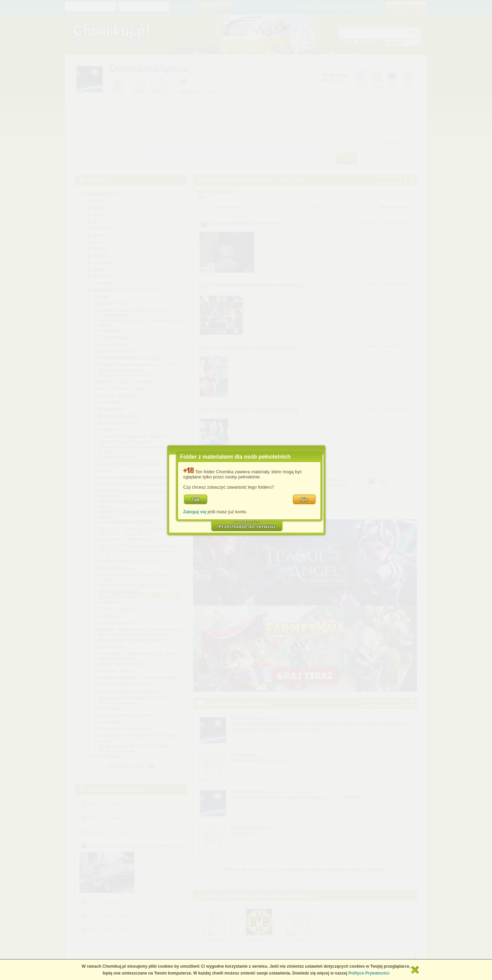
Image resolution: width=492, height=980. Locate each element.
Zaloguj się (195, 512)
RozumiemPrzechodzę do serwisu (247, 523)
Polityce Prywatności (369, 973)
